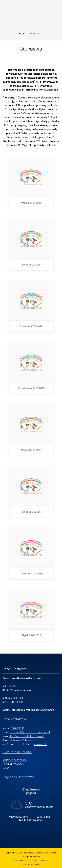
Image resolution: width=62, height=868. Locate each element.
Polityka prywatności (13, 764)
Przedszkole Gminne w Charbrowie (39, 853)
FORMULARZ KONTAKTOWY (17, 752)
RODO (6, 768)
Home (22, 34)
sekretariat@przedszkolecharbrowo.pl (30, 732)
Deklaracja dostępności (15, 760)
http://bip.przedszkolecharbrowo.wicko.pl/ (25, 744)
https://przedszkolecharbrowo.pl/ (26, 736)
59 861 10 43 (18, 728)
